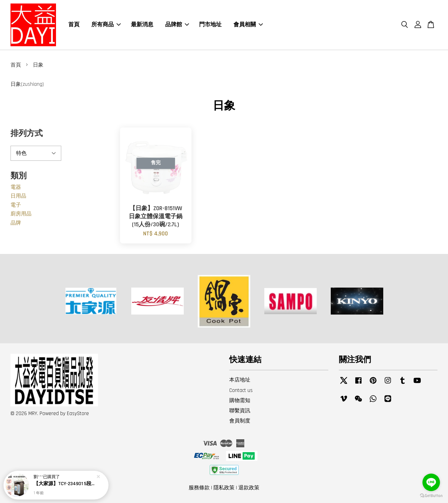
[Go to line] (431, 482)
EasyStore (78, 414)
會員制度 (240, 421)
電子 (16, 205)
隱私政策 (224, 488)
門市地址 (210, 25)
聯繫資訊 (240, 411)
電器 (16, 187)
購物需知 (240, 401)
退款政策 (249, 488)
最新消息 (142, 25)
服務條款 (199, 488)
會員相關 (248, 25)
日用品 (18, 196)
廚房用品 (21, 214)
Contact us (241, 390)
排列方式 (27, 134)
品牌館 (177, 25)
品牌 (16, 223)
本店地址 (240, 380)
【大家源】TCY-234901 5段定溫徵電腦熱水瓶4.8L (64, 485)
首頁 (74, 25)
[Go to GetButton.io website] (431, 496)
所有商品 (106, 25)
